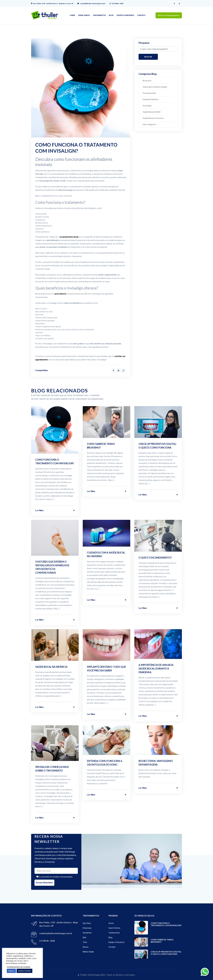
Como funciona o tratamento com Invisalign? (166, 924)
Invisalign (147, 106)
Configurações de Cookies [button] (19, 967)
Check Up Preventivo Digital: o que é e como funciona (166, 953)
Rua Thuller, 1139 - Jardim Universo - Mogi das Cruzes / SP (52, 3)
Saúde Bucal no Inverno (153, 118)
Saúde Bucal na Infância (51, 667)
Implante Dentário (151, 99)
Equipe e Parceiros (125, 15)
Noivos (86, 947)
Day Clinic (87, 923)
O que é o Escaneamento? (155, 558)
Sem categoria (149, 124)
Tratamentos (99, 15)
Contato (141, 15)
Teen (85, 942)
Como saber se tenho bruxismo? (162, 941)
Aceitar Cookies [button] (24, 971)
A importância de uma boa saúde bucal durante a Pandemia (156, 669)
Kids (84, 937)
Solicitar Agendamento (169, 15)
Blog (111, 15)
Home (72, 15)
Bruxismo (147, 81)
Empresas (87, 928)
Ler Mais (55, 510)
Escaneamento (149, 93)
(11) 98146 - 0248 (116, 3)
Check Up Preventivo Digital (155, 87)
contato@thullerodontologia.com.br (91, 3)
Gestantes (87, 933)
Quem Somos (84, 15)
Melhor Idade (88, 952)
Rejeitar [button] (11, 971)
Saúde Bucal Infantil (152, 112)
